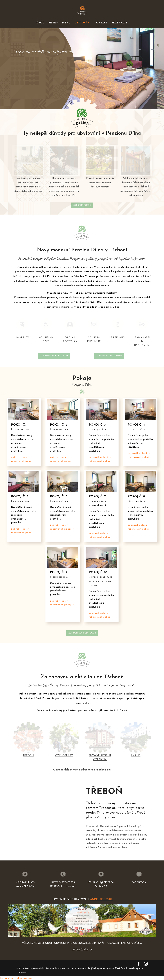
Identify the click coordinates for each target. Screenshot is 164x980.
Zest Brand (121, 969)
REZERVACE (120, 23)
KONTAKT (101, 23)
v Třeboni (18, 978)
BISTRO (53, 23)
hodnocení (28, 978)
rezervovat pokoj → (23, 461)
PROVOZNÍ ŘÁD (82, 950)
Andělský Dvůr (101, 899)
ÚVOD (41, 23)
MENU (66, 23)
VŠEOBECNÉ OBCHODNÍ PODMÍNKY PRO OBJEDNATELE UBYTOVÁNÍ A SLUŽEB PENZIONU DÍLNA (82, 943)
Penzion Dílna (6, 978)
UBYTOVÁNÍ (83, 23)
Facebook (139, 882)
